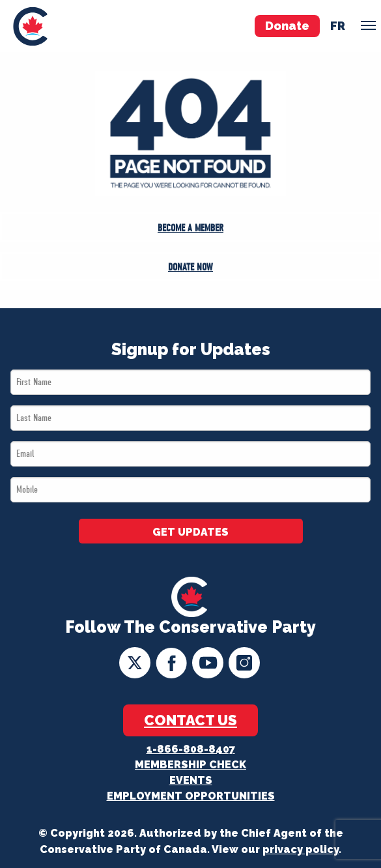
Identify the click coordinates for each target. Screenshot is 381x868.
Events (191, 780)
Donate (287, 26)
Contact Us (190, 720)
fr (338, 26)
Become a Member (190, 228)
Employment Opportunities (191, 796)
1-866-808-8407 (191, 749)
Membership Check (190, 765)
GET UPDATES (190, 532)
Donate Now (190, 267)
